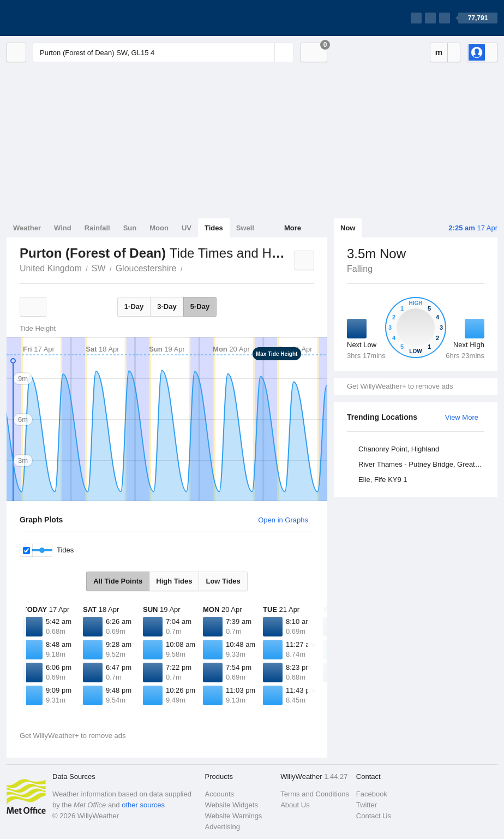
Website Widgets (232, 805)
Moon (159, 228)
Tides (214, 228)
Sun (130, 228)
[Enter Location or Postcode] (163, 52)
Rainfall (97, 228)
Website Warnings (234, 816)
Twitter (367, 805)
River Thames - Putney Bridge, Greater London (423, 464)
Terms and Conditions (315, 794)
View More (462, 417)
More (293, 228)
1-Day (134, 307)
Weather (27, 228)
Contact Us (374, 816)
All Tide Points (118, 581)
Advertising (223, 827)
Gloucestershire (146, 268)
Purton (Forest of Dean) (189, 267)
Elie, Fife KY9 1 (383, 480)
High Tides (174, 581)
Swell (245, 228)
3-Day (167, 307)
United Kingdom (51, 268)
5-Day (200, 307)
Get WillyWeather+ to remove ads (400, 386)
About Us (295, 805)
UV (187, 228)
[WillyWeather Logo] (58, 18)
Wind (63, 228)
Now (348, 228)
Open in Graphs (283, 520)
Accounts (220, 794)
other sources (143, 805)
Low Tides (223, 581)
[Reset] (265, 52)
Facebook (372, 794)
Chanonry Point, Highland (399, 449)
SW (99, 268)
